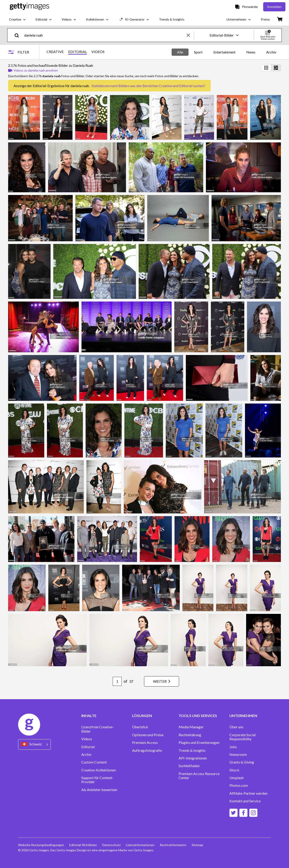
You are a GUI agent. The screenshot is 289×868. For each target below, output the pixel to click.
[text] (105, 35)
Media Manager (191, 727)
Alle (180, 52)
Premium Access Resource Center (199, 776)
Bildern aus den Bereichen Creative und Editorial (155, 86)
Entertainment (224, 52)
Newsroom (238, 754)
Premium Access (145, 743)
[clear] (190, 35)
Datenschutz (111, 845)
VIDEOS (98, 52)
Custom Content (94, 762)
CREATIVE (55, 52)
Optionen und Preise (148, 735)
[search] (19, 35)
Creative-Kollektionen (99, 770)
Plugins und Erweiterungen (199, 743)
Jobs (233, 747)
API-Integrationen (193, 758)
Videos (87, 739)
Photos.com (239, 785)
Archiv (271, 52)
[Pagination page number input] (117, 681)
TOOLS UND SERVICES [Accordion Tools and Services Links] (198, 716)
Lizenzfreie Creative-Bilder (98, 729)
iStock (234, 770)
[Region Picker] (34, 744)
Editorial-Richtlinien (83, 845)
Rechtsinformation (173, 845)
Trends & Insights (192, 750)
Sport (198, 52)
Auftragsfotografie (147, 750)
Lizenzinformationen (140, 845)
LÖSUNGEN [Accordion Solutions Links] (142, 716)
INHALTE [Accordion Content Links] (89, 716)
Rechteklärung (190, 735)
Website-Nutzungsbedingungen (41, 845)
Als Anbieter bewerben (99, 790)
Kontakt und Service (245, 801)
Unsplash (237, 778)
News (251, 52)
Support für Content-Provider (97, 780)
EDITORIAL (78, 52)
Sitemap (197, 845)
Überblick (140, 727)
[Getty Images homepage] (29, 7)
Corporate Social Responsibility (242, 737)
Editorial (88, 747)
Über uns (236, 727)
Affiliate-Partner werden (248, 793)
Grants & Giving (242, 762)
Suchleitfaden (189, 766)
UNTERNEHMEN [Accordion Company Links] (243, 716)
